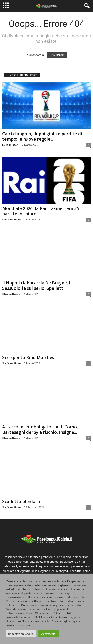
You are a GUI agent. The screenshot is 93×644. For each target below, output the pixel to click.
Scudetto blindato (21, 502)
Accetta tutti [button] (49, 634)
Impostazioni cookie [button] (21, 634)
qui (17, 605)
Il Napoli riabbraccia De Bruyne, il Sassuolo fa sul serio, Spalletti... (37, 286)
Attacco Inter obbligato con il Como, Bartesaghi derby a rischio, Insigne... (40, 430)
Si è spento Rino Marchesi (29, 358)
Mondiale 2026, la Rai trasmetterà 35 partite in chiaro (41, 211)
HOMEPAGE (57, 55)
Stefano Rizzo (11, 219)
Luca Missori (10, 145)
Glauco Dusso (11, 294)
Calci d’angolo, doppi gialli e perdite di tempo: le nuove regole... (42, 136)
